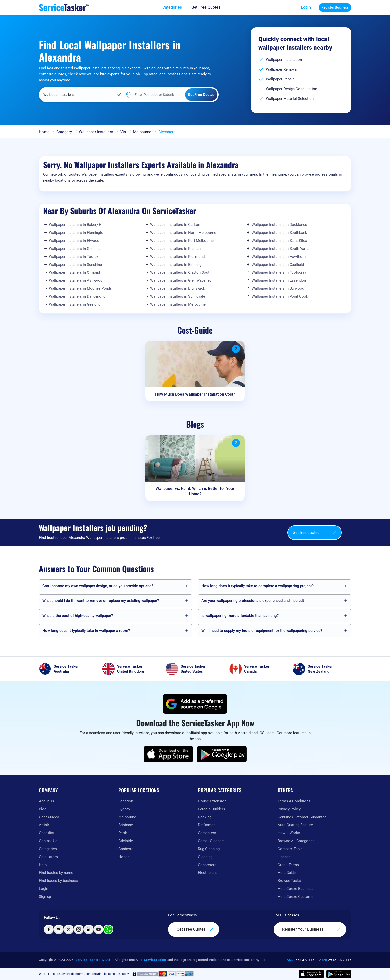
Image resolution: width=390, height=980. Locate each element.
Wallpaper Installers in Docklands (279, 225)
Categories (48, 849)
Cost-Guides (49, 817)
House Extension (212, 801)
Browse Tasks (289, 881)
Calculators (48, 857)
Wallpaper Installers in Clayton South (181, 272)
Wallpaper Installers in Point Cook (280, 296)
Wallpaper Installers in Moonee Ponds (80, 288)
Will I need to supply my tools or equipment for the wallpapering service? (262, 631)
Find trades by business (58, 881)
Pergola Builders (212, 809)
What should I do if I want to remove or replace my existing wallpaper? (101, 601)
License (284, 857)
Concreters (207, 865)
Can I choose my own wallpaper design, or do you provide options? (98, 586)
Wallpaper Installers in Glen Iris (75, 249)
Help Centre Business (295, 889)
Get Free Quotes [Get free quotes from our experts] (195, 929)
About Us (47, 801)
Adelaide (126, 841)
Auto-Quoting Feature (295, 825)
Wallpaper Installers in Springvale (178, 296)
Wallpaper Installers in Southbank (279, 233)
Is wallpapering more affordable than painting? (240, 616)
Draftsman (207, 825)
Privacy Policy (289, 809)
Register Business (335, 7)
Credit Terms (288, 865)
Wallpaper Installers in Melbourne (178, 304)
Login (306, 7)
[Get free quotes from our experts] (209, 7)
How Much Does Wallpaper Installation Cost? (195, 394)
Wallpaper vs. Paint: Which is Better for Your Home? (195, 491)
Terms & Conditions (294, 801)
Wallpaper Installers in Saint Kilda (279, 241)
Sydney (124, 809)
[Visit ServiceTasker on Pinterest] (59, 929)
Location (126, 801)
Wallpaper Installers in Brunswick (178, 288)
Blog (43, 809)
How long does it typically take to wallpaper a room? (86, 631)
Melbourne (142, 132)
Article (44, 825)
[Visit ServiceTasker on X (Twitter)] (69, 929)
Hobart (124, 857)
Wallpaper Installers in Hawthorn (279, 257)
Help (43, 865)
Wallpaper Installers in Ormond (74, 272)
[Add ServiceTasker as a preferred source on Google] (195, 704)
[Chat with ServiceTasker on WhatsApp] (108, 929)
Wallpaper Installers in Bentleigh (177, 265)
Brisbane (126, 825)
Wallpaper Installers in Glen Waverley (181, 280)
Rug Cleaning (209, 849)
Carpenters (207, 833)
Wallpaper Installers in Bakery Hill (77, 225)
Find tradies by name (56, 873)
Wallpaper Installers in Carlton (175, 225)
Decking (205, 817)
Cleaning (205, 857)
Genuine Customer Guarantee (302, 817)
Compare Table (290, 849)
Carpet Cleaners (211, 841)
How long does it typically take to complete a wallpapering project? (258, 586)
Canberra (126, 849)
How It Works (289, 833)
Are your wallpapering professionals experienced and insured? (253, 601)
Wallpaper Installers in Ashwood (76, 280)
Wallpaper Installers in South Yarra (280, 249)
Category (64, 132)
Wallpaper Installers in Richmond (177, 257)
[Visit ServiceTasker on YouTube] (98, 929)
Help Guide (287, 873)
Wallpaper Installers (96, 132)
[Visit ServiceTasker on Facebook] (49, 929)
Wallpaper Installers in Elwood (74, 241)
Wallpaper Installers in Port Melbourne (182, 241)
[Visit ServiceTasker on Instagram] (79, 929)
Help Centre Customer (296, 897)
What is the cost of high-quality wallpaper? (78, 616)
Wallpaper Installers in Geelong (75, 304)
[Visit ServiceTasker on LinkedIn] (89, 929)
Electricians (208, 873)
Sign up (45, 897)
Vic (123, 132)
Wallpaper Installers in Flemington (77, 233)
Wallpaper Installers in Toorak (74, 257)
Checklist (47, 833)
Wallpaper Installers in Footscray (279, 272)
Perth (123, 833)
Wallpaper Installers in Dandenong (77, 296)
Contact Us (48, 841)
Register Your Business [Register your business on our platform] (311, 929)
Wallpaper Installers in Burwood (278, 288)
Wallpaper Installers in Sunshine (75, 265)
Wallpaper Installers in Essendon (279, 280)
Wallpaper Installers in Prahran (175, 249)
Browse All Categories (296, 841)
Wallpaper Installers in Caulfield (278, 265)
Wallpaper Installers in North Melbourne (183, 233)
